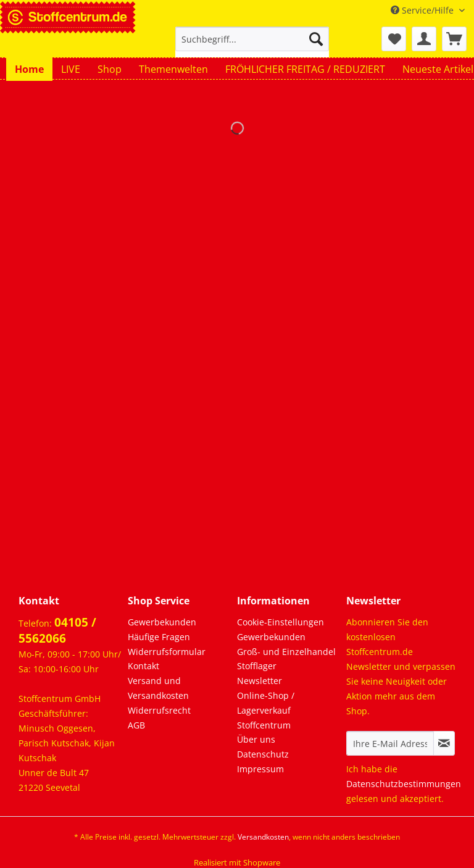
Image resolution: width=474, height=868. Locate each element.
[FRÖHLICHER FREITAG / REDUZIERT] (305, 69)
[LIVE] (71, 69)
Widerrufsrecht (159, 710)
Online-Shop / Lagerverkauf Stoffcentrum (266, 710)
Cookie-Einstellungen (281, 622)
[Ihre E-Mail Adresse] (390, 743)
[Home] (29, 69)
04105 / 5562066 (57, 630)
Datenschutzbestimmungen (404, 784)
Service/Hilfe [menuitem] (423, 10)
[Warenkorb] (454, 39)
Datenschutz (263, 754)
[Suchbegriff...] (252, 39)
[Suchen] (316, 39)
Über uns (256, 739)
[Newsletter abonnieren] (444, 743)
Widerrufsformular (167, 652)
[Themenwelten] (173, 69)
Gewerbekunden (162, 622)
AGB (136, 725)
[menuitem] (252, 45)
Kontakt (143, 666)
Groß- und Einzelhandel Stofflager (286, 659)
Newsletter (260, 681)
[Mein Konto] (424, 39)
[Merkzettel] (394, 39)
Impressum (260, 769)
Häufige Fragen (159, 637)
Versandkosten (263, 837)
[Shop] (110, 69)
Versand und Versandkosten (158, 688)
